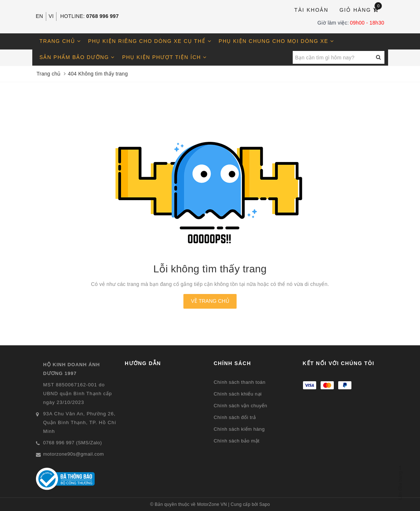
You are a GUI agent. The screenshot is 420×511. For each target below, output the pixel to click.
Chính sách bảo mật (237, 441)
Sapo (265, 504)
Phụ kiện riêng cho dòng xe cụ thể (150, 41)
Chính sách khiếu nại (238, 394)
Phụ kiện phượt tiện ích (165, 57)
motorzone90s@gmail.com (74, 454)
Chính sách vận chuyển (241, 406)
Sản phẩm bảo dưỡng (77, 57)
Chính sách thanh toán (240, 382)
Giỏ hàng (361, 9)
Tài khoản (311, 10)
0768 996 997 (103, 16)
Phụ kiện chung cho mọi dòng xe (276, 41)
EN (40, 16)
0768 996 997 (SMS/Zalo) (73, 443)
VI (51, 16)
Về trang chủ (210, 301)
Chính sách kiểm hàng (239, 429)
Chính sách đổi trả (235, 417)
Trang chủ (60, 41)
